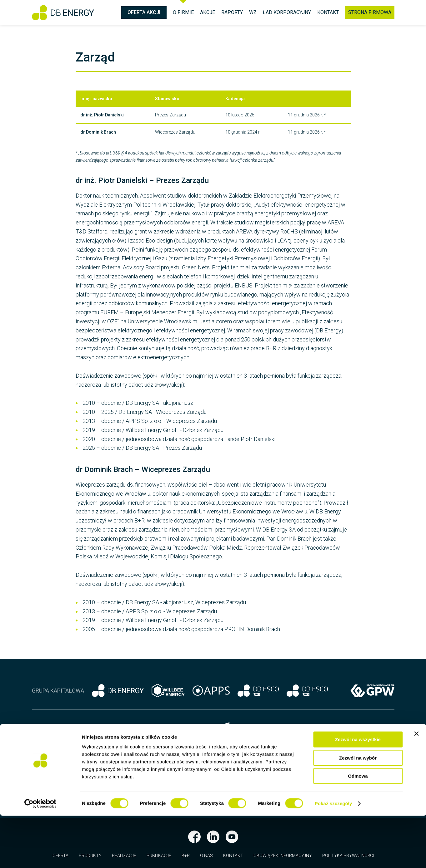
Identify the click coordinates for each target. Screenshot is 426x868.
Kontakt (328, 12)
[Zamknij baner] (416, 786)
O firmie (183, 12)
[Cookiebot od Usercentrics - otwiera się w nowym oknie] (40, 856)
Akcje (208, 12)
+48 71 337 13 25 (147, 745)
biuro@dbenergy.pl (166, 765)
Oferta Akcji (144, 12)
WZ (253, 12)
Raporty (232, 12)
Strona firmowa (370, 12)
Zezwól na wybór (358, 810)
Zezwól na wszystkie (358, 792)
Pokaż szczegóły (333, 856)
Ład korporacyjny (287, 12)
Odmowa (358, 828)
